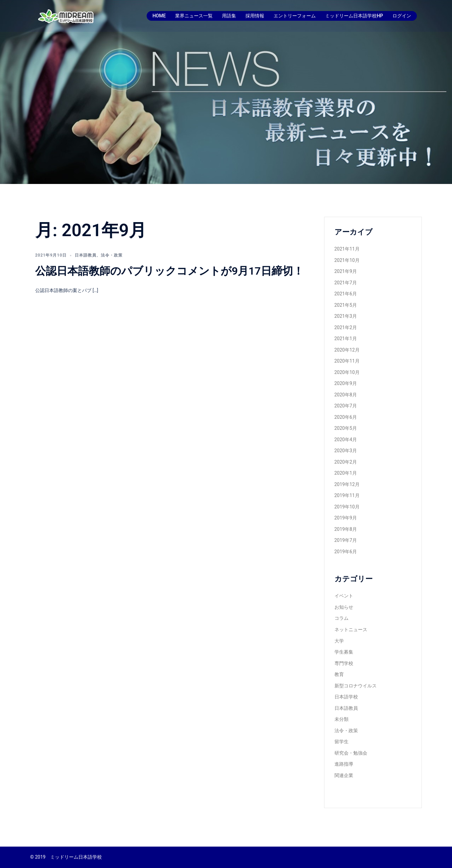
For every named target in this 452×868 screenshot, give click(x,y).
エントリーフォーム (295, 16)
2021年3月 (346, 316)
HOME (159, 16)
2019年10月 (347, 507)
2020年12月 (347, 350)
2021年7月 (346, 283)
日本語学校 (346, 697)
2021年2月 (346, 327)
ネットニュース (351, 630)
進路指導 (344, 764)
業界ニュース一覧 (194, 16)
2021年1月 (346, 339)
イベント (344, 596)
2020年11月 (347, 361)
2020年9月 (346, 383)
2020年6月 (346, 417)
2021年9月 (346, 271)
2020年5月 (346, 428)
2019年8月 (346, 529)
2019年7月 (346, 540)
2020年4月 (346, 440)
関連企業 (344, 775)
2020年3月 (346, 451)
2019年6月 (346, 552)
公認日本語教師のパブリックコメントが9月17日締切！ (169, 271)
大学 (339, 641)
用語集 (229, 16)
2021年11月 (347, 249)
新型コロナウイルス (356, 686)
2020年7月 (346, 406)
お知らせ (344, 607)
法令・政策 (112, 255)
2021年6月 (346, 294)
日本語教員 (86, 255)
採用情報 (255, 16)
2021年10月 (347, 260)
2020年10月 (347, 372)
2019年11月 (347, 495)
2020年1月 (346, 473)
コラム (342, 618)
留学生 (342, 742)
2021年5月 (346, 305)
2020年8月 (346, 395)
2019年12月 (347, 484)
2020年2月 (346, 462)
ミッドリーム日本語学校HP (354, 16)
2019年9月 (346, 518)
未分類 (342, 719)
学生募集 (344, 652)
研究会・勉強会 (351, 753)
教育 (339, 674)
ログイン (402, 16)
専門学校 (344, 663)
